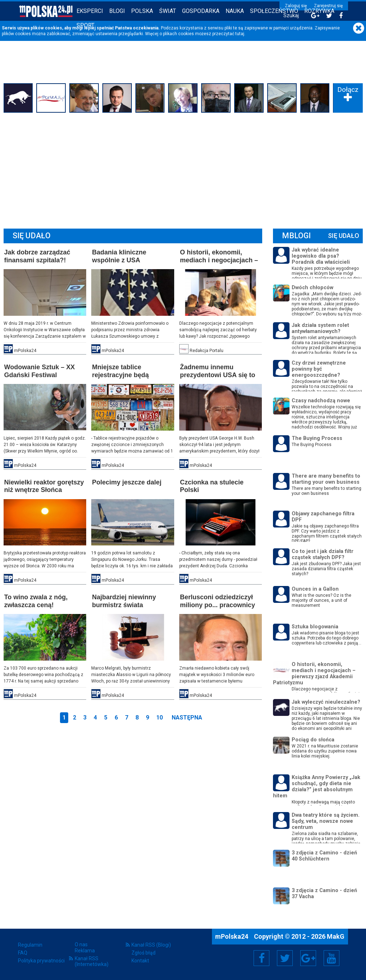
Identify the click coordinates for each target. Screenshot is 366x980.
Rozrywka (319, 11)
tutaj (240, 34)
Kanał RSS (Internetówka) (92, 961)
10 (159, 718)
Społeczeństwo (274, 11)
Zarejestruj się (328, 6)
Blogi (117, 11)
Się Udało (344, 236)
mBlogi (296, 236)
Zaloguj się (296, 6)
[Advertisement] (183, 169)
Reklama (85, 951)
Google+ (308, 958)
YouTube (332, 958)
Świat (168, 11)
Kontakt (140, 961)
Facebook (262, 958)
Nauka (235, 11)
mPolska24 (232, 936)
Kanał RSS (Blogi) (151, 945)
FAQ (23, 953)
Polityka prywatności (41, 961)
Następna (187, 718)
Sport (85, 25)
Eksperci (90, 11)
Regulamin (30, 945)
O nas (81, 944)
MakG (336, 936)
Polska (142, 11)
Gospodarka (201, 11)
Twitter (285, 958)
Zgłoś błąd (143, 953)
